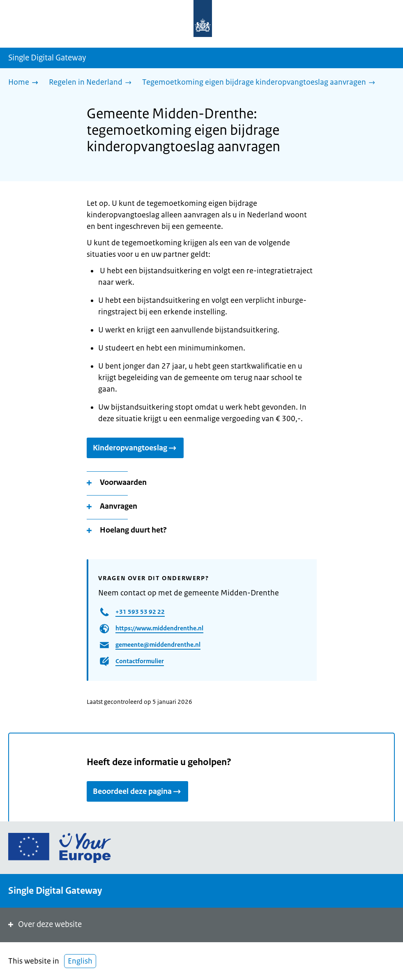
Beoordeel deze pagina (137, 791)
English (80, 961)
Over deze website (44, 924)
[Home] (25, 83)
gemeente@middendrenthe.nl (158, 644)
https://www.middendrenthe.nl (159, 628)
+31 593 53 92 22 (140, 612)
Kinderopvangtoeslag (135, 448)
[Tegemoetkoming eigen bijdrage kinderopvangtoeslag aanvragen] (261, 83)
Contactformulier (140, 661)
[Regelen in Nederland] (92, 83)
